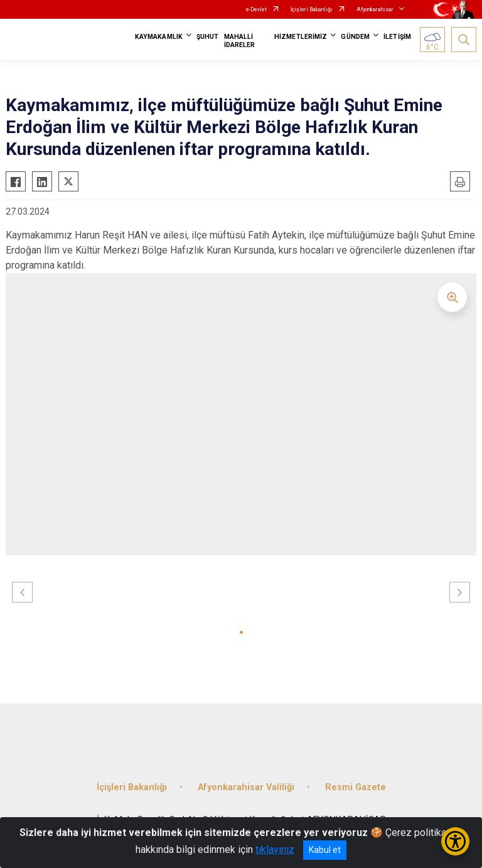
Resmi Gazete (356, 787)
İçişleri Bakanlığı (312, 9)
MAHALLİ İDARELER (240, 41)
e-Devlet (256, 9)
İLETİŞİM (397, 37)
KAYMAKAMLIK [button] (159, 37)
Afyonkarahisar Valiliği (246, 787)
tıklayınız (275, 849)
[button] (241, 632)
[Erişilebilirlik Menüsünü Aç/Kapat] (455, 841)
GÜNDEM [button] (355, 37)
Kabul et (325, 850)
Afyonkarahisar (375, 9)
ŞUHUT (208, 37)
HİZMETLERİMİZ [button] (301, 37)
